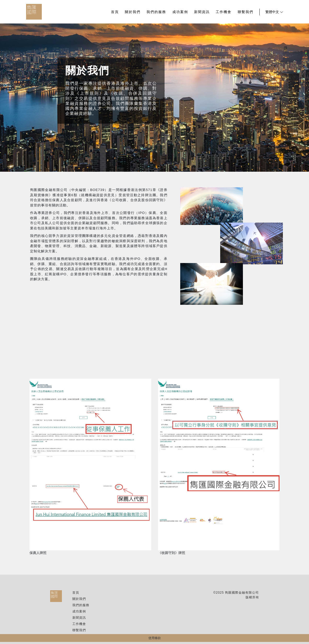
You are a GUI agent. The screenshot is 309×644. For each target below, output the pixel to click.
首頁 (115, 12)
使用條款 (155, 638)
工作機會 (224, 12)
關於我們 (133, 12)
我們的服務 (156, 12)
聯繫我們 (246, 12)
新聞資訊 (202, 12)
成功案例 (180, 12)
